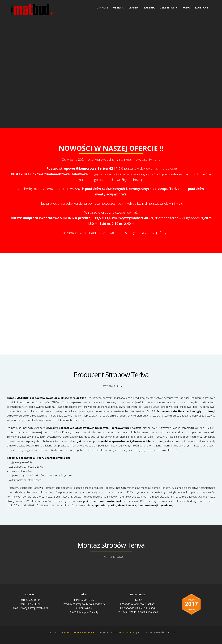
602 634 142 (34, 604)
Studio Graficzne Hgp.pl (80, 632)
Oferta (118, 8)
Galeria (149, 8)
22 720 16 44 (33, 600)
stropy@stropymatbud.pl (34, 608)
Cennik (134, 8)
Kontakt (202, 8)
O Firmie (102, 8)
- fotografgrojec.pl (122, 632)
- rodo (171, 632)
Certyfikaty (169, 8)
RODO (186, 8)
